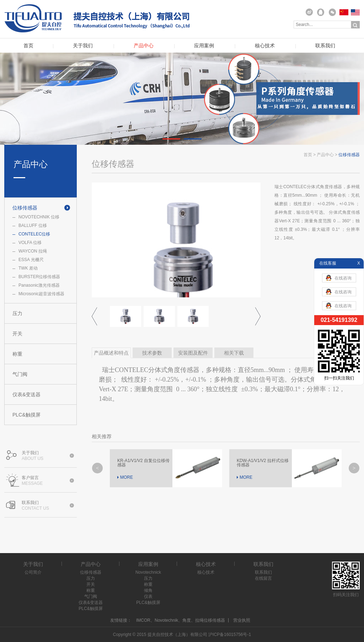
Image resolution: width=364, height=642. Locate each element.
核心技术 (265, 46)
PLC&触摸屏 (26, 415)
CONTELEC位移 (34, 234)
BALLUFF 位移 (33, 226)
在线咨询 (339, 278)
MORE (127, 477)
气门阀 (20, 374)
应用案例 (204, 46)
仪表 (148, 596)
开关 (17, 334)
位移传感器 (25, 208)
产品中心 (144, 46)
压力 (17, 313)
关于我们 (83, 46)
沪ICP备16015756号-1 (230, 635)
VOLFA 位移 (30, 243)
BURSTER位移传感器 (39, 277)
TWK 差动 (28, 268)
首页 (28, 46)
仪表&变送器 (26, 394)
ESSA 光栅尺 (31, 260)
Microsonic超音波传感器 (41, 294)
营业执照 (242, 620)
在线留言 (263, 578)
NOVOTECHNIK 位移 (39, 217)
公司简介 (33, 572)
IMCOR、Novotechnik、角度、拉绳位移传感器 (181, 620)
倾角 (148, 590)
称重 (17, 354)
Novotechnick (148, 572)
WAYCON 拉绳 (33, 251)
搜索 (355, 25)
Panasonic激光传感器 (39, 285)
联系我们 (325, 46)
